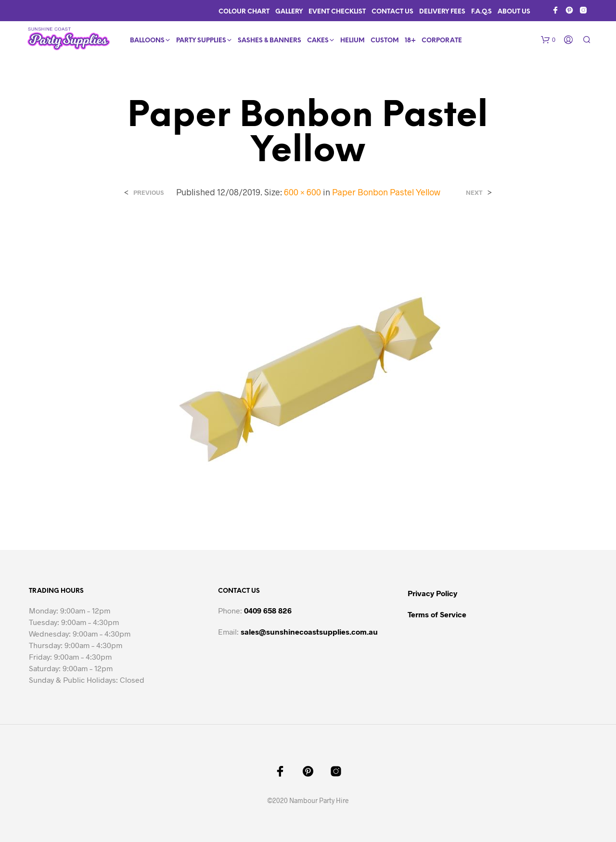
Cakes (318, 41)
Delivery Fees (442, 12)
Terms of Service (437, 614)
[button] (548, 40)
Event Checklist (337, 12)
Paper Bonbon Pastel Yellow (386, 192)
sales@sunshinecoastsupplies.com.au (309, 631)
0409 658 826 (268, 610)
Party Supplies (201, 41)
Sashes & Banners (269, 41)
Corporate (442, 41)
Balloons (147, 41)
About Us (514, 12)
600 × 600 (302, 192)
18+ (410, 41)
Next (474, 193)
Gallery (289, 12)
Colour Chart (244, 12)
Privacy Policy (432, 593)
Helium (353, 41)
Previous (148, 193)
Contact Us (392, 12)
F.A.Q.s (481, 12)
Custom (385, 41)
